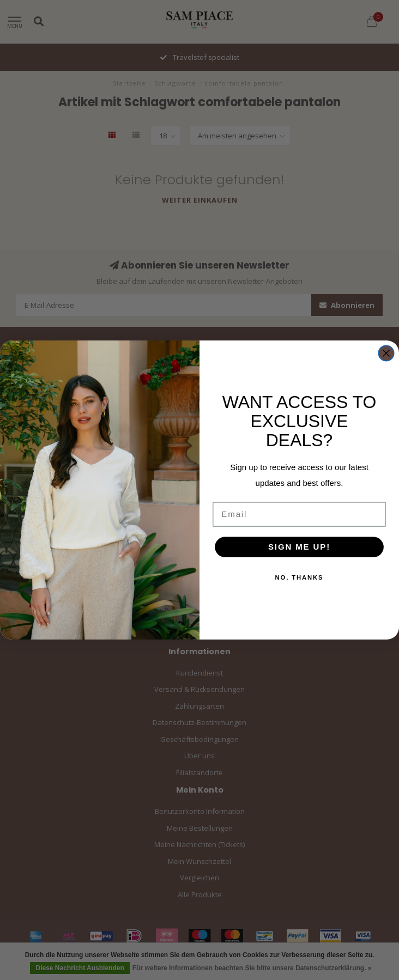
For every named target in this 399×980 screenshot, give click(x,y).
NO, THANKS (300, 577)
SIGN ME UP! (299, 546)
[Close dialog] (386, 353)
